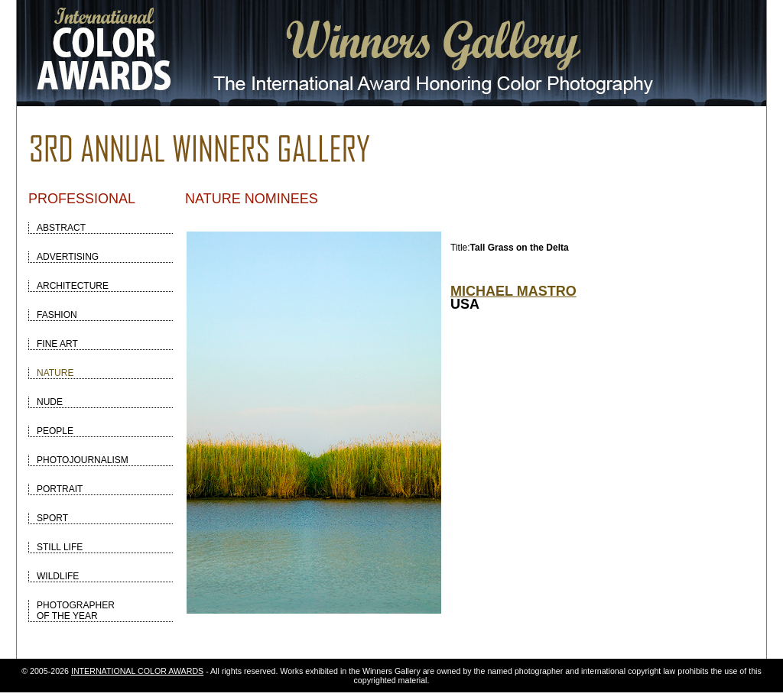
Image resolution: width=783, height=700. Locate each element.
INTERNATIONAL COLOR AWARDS (137, 671)
